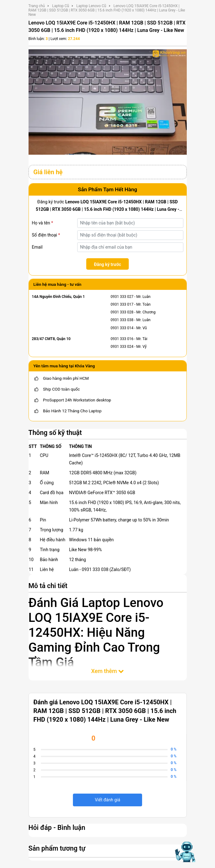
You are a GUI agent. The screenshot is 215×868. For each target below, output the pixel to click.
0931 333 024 (122, 347)
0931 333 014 (122, 328)
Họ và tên (43, 223)
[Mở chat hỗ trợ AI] (185, 852)
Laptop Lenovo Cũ (91, 6)
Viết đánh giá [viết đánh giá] (108, 800)
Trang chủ (37, 6)
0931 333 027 (122, 297)
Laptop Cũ (61, 6)
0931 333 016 (122, 339)
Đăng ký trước (108, 264)
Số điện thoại (46, 235)
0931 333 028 (122, 312)
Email (37, 247)
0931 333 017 (122, 304)
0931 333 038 (122, 320)
